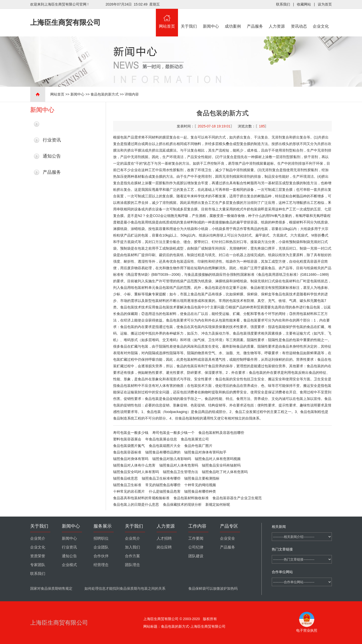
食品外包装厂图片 (198, 446)
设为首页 (325, 4)
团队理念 (132, 565)
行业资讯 (52, 140)
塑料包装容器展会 (127, 439)
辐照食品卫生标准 (127, 485)
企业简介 (38, 538)
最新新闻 (52, 124)
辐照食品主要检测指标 (202, 478)
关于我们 (189, 19)
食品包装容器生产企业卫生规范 (237, 498)
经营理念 (101, 565)
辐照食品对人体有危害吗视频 (218, 459)
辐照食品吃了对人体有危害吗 (225, 472)
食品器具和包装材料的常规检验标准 (141, 498)
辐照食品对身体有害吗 (131, 459)
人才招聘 (164, 538)
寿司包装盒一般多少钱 (131, 433)
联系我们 (283, 4)
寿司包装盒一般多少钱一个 (173, 433)
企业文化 (321, 19)
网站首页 (167, 19)
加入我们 (132, 547)
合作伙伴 (101, 556)
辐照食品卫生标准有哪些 (161, 478)
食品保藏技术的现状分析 (182, 504)
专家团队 (38, 565)
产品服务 (255, 19)
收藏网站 (304, 4)
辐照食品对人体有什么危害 (134, 465)
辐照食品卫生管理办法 (180, 472)
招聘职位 (101, 538)
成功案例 (233, 19)
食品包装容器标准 (127, 452)
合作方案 (132, 556)
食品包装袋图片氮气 (129, 446)
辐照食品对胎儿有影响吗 (172, 459)
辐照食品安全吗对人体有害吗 (136, 472)
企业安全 (228, 538)
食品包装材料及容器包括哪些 (221, 433)
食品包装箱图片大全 (165, 446)
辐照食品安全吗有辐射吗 (221, 465)
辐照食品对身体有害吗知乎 (205, 452)
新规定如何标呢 (218, 504)
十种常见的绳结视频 (200, 485)
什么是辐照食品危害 (165, 491)
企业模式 (69, 565)
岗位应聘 (164, 547)
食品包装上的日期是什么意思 (136, 504)
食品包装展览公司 (195, 439)
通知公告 (52, 156)
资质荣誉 (38, 556)
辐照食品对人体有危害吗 (179, 465)
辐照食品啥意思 (125, 478)
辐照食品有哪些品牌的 (163, 452)
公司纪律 (196, 547)
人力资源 (277, 19)
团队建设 (196, 556)
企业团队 (101, 547)
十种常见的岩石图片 (129, 491)
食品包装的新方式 (105, 94)
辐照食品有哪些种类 (200, 491)
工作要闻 (196, 538)
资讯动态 (299, 19)
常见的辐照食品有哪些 (163, 485)
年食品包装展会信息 (161, 439)
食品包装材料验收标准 (191, 498)
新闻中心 (211, 19)
